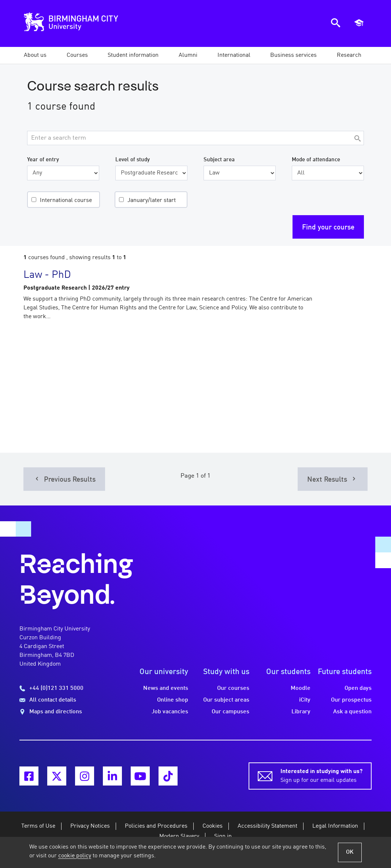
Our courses (233, 688)
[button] (35, 55)
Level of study (133, 160)
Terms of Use (38, 826)
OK (350, 852)
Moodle (301, 688)
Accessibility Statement (267, 826)
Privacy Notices (90, 826)
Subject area (219, 160)
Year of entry (43, 160)
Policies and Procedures (156, 826)
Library (301, 712)
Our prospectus (351, 700)
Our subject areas (226, 700)
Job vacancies (170, 712)
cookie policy (75, 856)
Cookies (213, 826)
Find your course (328, 228)
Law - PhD (47, 275)
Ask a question (352, 712)
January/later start (152, 201)
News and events (166, 688)
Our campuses (230, 712)
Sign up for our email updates (321, 775)
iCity (305, 700)
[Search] (357, 139)
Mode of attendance (316, 160)
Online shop (173, 700)
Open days (358, 688)
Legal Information (335, 826)
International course (66, 201)
